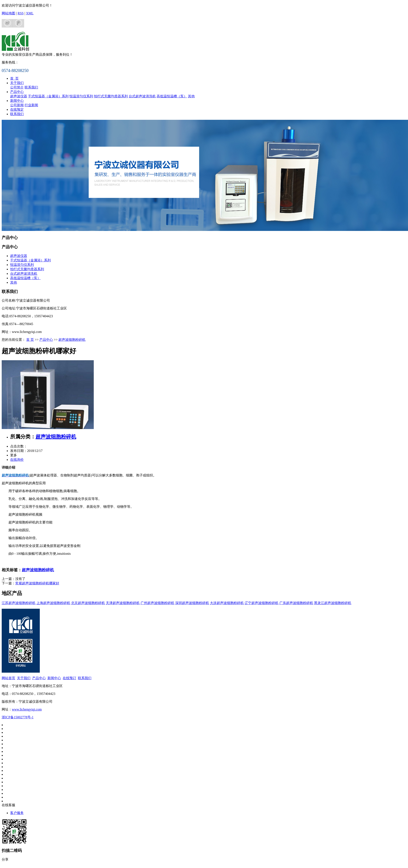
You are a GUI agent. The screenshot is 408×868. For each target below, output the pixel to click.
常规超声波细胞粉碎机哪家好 (37, 583)
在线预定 (17, 110)
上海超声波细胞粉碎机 (53, 603)
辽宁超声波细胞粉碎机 (262, 603)
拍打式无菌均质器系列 (111, 96)
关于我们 (17, 83)
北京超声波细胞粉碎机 (88, 603)
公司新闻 (17, 105)
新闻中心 (17, 101)
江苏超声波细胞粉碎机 (19, 603)
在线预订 (69, 678)
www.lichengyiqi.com (27, 709)
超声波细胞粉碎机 (72, 340)
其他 (191, 96)
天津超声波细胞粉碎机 (123, 603)
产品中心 (17, 92)
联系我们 (31, 87)
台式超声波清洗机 (142, 96)
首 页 (14, 78)
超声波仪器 (19, 96)
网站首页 (8, 678)
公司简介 (17, 87)
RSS (21, 13)
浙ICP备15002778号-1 (18, 717)
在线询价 (17, 460)
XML (30, 13)
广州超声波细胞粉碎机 (157, 603)
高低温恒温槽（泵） (172, 96)
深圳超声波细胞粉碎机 (192, 603)
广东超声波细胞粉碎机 (296, 603)
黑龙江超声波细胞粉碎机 (333, 603)
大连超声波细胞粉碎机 (227, 603)
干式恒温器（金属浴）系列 (48, 96)
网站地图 (8, 13)
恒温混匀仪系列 (81, 96)
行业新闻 (31, 105)
